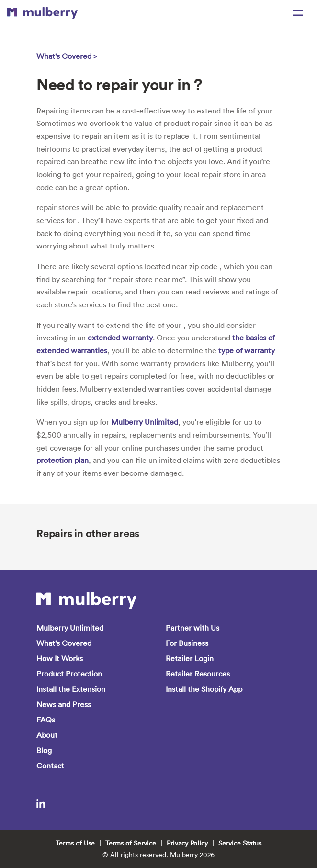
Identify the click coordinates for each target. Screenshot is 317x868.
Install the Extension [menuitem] (71, 689)
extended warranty (120, 338)
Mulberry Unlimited (145, 422)
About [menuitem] (47, 735)
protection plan (62, 460)
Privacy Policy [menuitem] (187, 843)
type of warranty (247, 350)
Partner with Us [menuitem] (192, 628)
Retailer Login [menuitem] (190, 658)
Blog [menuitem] (44, 750)
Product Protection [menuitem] (69, 674)
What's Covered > (67, 56)
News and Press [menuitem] (64, 704)
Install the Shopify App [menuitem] (204, 689)
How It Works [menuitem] (60, 658)
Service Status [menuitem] (240, 843)
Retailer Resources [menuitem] (198, 674)
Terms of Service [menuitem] (131, 843)
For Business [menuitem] (187, 643)
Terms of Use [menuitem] (75, 843)
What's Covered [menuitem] (64, 643)
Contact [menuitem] (50, 766)
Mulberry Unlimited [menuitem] (70, 628)
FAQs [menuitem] (46, 720)
